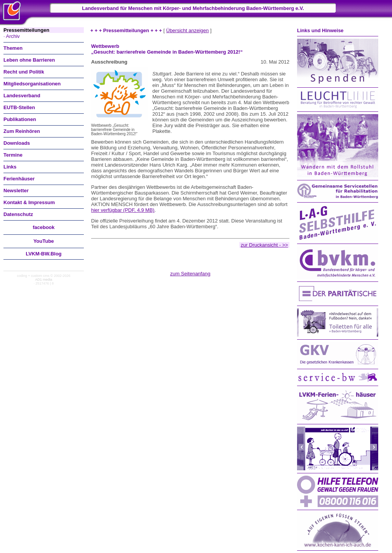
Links (10, 167)
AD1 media (44, 280)
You (44, 241)
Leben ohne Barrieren (29, 60)
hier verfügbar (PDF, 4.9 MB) (123, 210)
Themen (13, 48)
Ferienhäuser (19, 179)
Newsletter (16, 191)
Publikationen (20, 119)
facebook (43, 227)
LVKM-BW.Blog (44, 254)
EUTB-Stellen (19, 107)
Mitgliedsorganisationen (32, 84)
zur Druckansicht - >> (265, 245)
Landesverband (22, 96)
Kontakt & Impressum (29, 202)
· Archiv (12, 36)
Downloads (17, 143)
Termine (13, 155)
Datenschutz (18, 214)
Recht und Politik (24, 72)
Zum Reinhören (22, 131)
